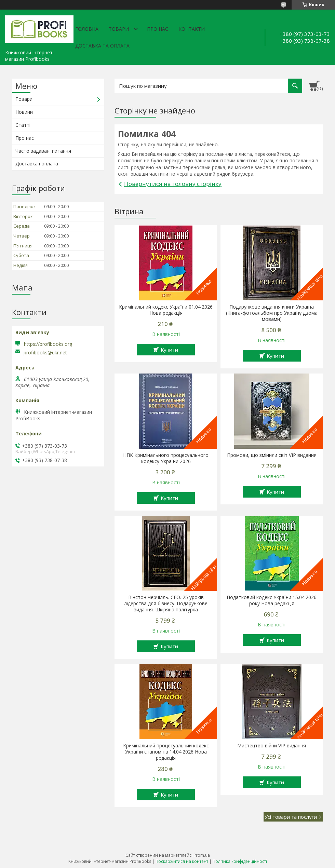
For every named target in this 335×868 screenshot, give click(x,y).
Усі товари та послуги (291, 817)
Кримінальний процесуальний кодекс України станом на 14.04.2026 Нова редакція (166, 752)
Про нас (158, 29)
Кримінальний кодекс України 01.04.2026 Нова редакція (166, 310)
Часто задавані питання (43, 151)
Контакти (192, 29)
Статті (23, 125)
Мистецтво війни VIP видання (272, 746)
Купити (169, 350)
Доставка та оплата (102, 46)
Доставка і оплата (37, 164)
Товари (119, 29)
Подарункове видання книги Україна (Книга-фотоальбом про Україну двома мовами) (272, 313)
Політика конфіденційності (240, 861)
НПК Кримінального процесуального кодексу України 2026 (166, 458)
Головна (87, 29)
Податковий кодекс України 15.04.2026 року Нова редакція (272, 600)
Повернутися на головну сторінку (173, 184)
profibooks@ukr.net (45, 353)
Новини (24, 112)
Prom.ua (202, 855)
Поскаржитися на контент (182, 861)
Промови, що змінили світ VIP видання (272, 455)
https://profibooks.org (48, 344)
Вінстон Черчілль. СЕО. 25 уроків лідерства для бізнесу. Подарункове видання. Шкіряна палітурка (166, 603)
